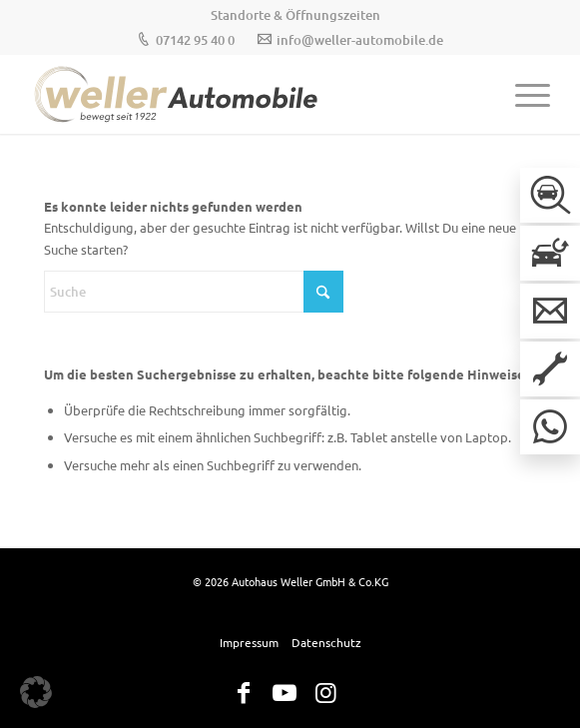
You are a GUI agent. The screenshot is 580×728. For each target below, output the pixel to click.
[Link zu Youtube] (285, 693)
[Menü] (523, 94)
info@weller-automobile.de (360, 40)
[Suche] (194, 292)
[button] (36, 692)
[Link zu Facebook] (244, 693)
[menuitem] (295, 15)
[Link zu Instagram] (325, 693)
